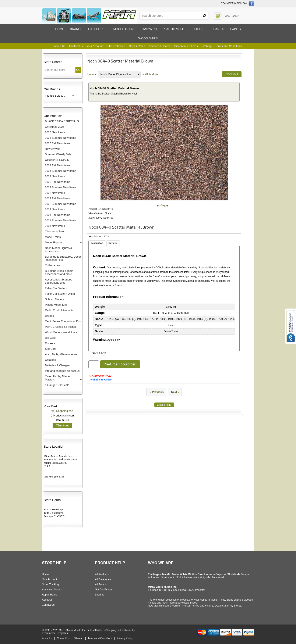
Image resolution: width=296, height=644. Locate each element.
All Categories (103, 579)
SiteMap (207, 46)
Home (60, 29)
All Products (151, 74)
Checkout (62, 425)
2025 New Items (55, 132)
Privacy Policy (125, 638)
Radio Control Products (59, 310)
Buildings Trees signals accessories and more (59, 272)
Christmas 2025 (55, 127)
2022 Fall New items (57, 198)
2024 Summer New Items (61, 171)
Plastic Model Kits (56, 305)
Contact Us (76, 46)
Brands (76, 29)
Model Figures (54, 242)
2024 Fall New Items (58, 165)
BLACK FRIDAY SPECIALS (62, 121)
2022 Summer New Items (61, 204)
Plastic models (175, 29)
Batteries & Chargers (58, 365)
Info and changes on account (63, 371)
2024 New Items (55, 176)
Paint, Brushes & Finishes (61, 327)
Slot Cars (51, 349)
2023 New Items (55, 193)
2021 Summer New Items (61, 220)
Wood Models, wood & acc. (62, 332)
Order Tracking (50, 584)
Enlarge (162, 205)
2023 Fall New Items (58, 182)
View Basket (232, 16)
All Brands (101, 584)
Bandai (219, 29)
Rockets (50, 343)
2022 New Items (55, 209)
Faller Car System (56, 288)
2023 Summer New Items (61, 187)
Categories (98, 29)
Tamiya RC (149, 29)
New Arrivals (53, 149)
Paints (236, 29)
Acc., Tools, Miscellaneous (61, 354)
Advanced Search (160, 46)
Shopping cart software (118, 630)
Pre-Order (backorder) (120, 364)
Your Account (95, 46)
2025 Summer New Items (61, 138)
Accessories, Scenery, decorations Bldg (59, 281)
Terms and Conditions (229, 46)
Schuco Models (54, 299)
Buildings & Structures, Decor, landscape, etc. (63, 258)
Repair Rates (137, 46)
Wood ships (148, 38)
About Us (60, 46)
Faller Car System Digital (60, 294)
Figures (201, 29)
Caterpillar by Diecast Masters (58, 378)
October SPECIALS (57, 160)
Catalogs (50, 360)
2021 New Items (55, 226)
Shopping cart (65, 411)
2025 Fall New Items (58, 143)
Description (97, 243)
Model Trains (53, 237)
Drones (49, 316)
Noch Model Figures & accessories (59, 250)
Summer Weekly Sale (58, 154)
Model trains (124, 29)
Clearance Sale (54, 231)
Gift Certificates (116, 46)
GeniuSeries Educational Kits (63, 321)
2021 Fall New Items (58, 215)
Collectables (52, 265)
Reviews (113, 243)
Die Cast (50, 338)
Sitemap (100, 595)
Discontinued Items (186, 46)
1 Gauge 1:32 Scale (57, 385)
